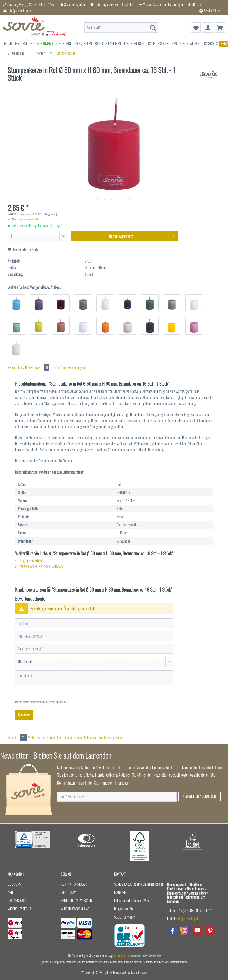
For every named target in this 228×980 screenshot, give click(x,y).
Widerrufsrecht (19, 909)
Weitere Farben (37, 737)
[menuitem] (121, 28)
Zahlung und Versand (76, 900)
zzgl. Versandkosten (29, 219)
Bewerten (31, 249)
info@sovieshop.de (20, 11)
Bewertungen (38, 368)
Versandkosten (122, 956)
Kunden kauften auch (60, 737)
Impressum (69, 892)
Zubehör (17, 737)
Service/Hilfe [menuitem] (210, 11)
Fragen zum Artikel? (30, 561)
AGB (10, 892)
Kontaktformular (74, 884)
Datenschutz (17, 900)
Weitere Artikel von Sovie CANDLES (39, 566)
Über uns (14, 884)
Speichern (24, 715)
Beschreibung (16, 368)
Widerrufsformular (75, 909)
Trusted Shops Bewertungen (68, 368)
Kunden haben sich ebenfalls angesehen (99, 737)
